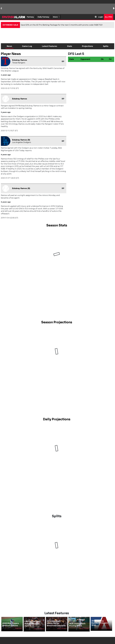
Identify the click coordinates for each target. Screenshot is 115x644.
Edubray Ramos (20, 60)
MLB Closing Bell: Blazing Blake (77, 625)
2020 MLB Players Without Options (11, 624)
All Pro (109, 17)
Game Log (27, 46)
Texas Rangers (19, 63)
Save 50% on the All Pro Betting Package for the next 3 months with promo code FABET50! (62, 25)
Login (101, 17)
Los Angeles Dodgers (22, 142)
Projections (87, 46)
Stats (70, 46)
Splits (106, 46)
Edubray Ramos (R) (21, 140)
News (9, 46)
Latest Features (50, 46)
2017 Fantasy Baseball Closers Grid (100, 623)
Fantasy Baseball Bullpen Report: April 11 (33, 624)
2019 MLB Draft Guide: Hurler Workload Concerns (56, 623)
